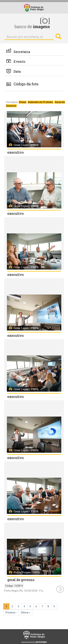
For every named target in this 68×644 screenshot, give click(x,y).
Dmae (23, 102)
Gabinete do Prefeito (40, 102)
